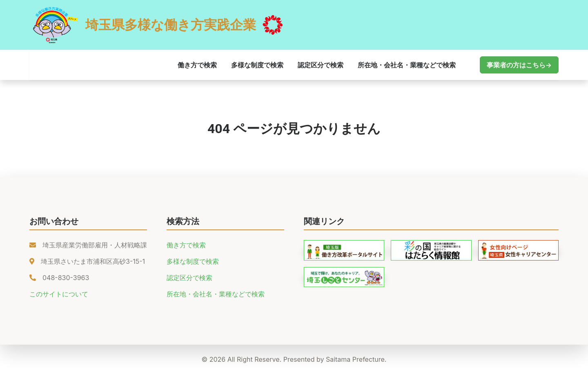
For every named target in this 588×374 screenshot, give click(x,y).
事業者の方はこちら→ (519, 65)
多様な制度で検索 (257, 65)
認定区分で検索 (321, 65)
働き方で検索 (197, 65)
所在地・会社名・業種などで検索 (407, 65)
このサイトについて (59, 294)
